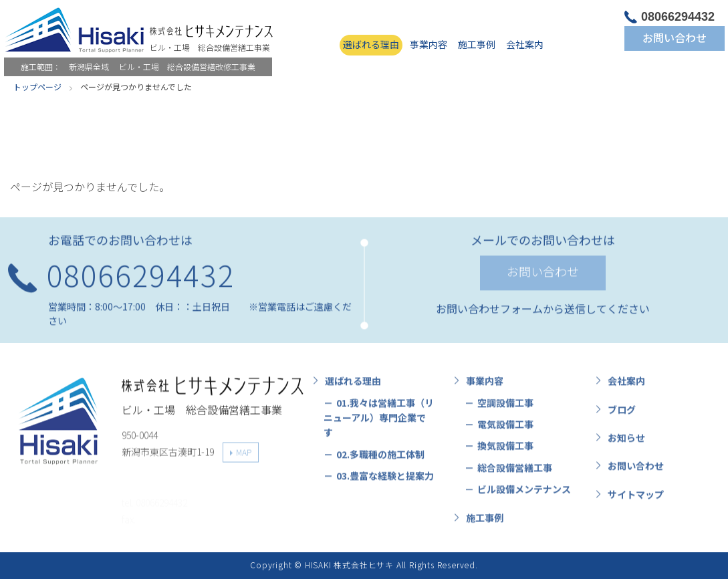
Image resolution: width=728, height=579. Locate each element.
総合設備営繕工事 (515, 471)
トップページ (37, 87)
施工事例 (477, 44)
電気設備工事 (505, 428)
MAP (244, 455)
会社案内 (525, 44)
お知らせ (626, 441)
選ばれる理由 (371, 44)
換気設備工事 (505, 449)
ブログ (622, 413)
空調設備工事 (505, 407)
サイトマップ (636, 498)
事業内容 (429, 44)
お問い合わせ (675, 37)
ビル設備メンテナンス (524, 493)
